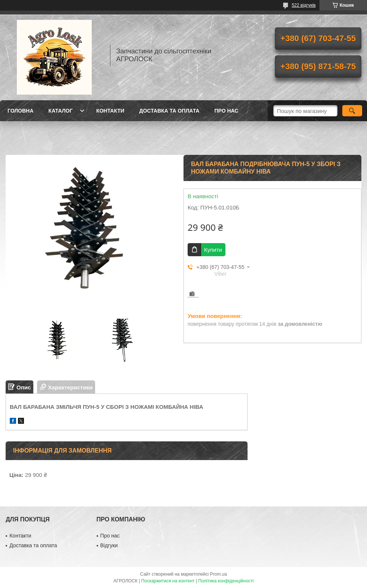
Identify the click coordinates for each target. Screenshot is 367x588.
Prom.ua (219, 574)
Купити (213, 250)
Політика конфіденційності (226, 581)
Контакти (110, 111)
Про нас (226, 111)
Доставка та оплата (169, 111)
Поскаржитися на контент (168, 581)
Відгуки (109, 545)
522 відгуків (304, 5)
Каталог (60, 111)
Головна (20, 111)
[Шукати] (352, 111)
